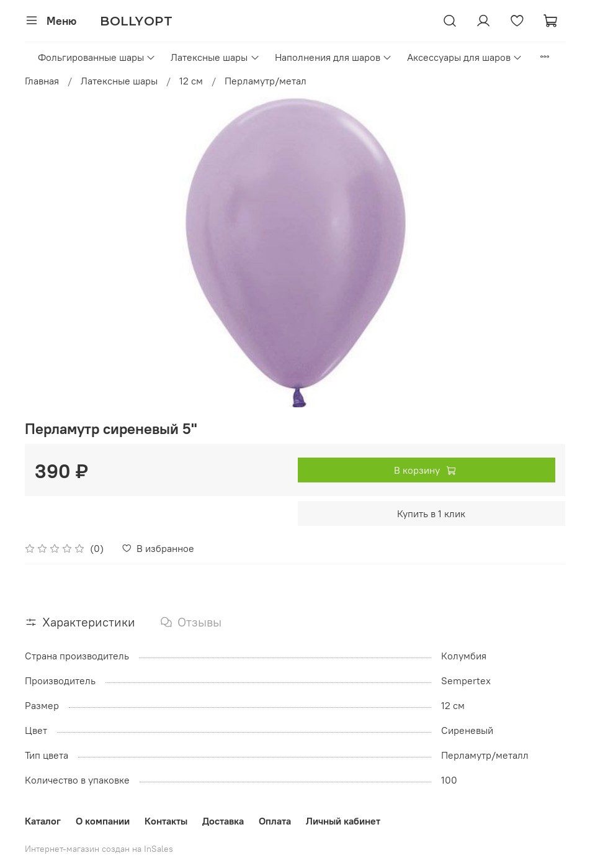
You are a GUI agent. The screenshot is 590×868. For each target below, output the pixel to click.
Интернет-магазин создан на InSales (99, 849)
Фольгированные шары (97, 57)
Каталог (43, 821)
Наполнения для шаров (333, 57)
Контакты (166, 821)
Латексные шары (215, 57)
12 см (191, 81)
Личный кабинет (343, 821)
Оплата (275, 821)
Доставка (223, 821)
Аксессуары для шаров (465, 57)
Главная (42, 81)
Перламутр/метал (266, 81)
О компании (103, 821)
